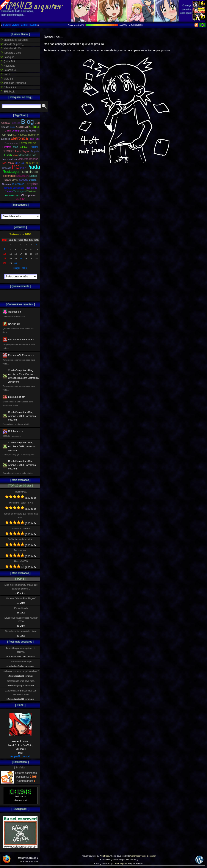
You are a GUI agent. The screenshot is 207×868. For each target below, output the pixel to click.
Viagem (21, 191)
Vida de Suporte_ (12, 44)
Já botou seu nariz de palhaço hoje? (21, 671)
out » (25, 268)
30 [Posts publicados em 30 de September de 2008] (16, 263)
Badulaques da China (14, 40)
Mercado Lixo (10, 159)
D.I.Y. (16, 135)
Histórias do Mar (11, 48)
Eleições (5, 139)
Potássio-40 (9, 70)
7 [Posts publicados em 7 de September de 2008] (5, 249)
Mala (15, 155)
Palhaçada (6, 168)
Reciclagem (12, 172)
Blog (27, 121)
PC (16, 167)
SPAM (15, 180)
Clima (8, 131)
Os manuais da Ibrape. (21, 662)
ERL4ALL (8, 92)
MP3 (5, 163)
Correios (7, 135)
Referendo (10, 176)
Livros (15, 25)
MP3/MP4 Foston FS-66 (21, 503)
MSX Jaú (20, 163)
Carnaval (22, 127)
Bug (37, 123)
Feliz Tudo (34, 139)
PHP (23, 168)
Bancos (16, 123)
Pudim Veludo (21, 608)
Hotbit (5, 74)
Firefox (6, 147)
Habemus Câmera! (21, 529)
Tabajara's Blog (11, 53)
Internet (8, 151)
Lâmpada (34, 151)
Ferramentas (11, 143)
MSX (11, 163)
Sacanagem (23, 176)
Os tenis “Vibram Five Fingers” (21, 598)
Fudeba (23, 147)
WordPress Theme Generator (143, 856)
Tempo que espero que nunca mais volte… (21, 516)
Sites (8, 180)
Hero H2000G (21, 561)
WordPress (104, 856)
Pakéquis (7, 57)
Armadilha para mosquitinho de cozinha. (21, 650)
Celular (34, 127)
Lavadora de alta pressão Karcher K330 (21, 620)
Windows (31, 191)
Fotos (6, 25)
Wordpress (28, 195)
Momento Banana (28, 159)
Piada (33, 167)
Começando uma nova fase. (21, 681)
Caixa (13, 127)
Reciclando (30, 172)
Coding (15, 131)
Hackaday (8, 66)
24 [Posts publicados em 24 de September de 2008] (21, 259)
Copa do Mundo (28, 131)
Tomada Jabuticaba (14, 188)
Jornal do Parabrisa (13, 83)
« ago (16, 268)
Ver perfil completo (20, 756)
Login (33, 25)
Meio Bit (7, 79)
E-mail (25, 25)
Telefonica (18, 184)
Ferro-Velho (27, 143)
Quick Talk (8, 61)
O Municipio (9, 87)
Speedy (24, 180)
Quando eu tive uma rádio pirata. (21, 631)
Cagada (5, 127)
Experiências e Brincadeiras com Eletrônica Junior (21, 693)
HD (30, 147)
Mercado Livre (27, 155)
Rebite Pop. (21, 492)
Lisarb (8, 155)
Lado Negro (22, 151)
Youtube (20, 199)
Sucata (33, 180)
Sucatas (6, 184)
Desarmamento (30, 135)
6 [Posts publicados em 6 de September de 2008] (37, 245)
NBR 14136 (32, 163)
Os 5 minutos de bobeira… (21, 539)
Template (32, 184)
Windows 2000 (13, 195)
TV (15, 191)
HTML (35, 147)
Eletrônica (19, 138)
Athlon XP (6, 123)
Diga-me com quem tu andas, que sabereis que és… (21, 587)
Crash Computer (120, 863)
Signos (33, 176)
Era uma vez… (21, 550)
